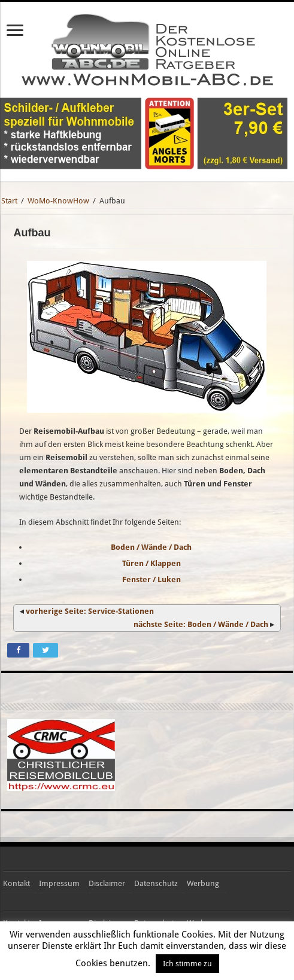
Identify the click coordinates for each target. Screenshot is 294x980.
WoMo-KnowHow (58, 201)
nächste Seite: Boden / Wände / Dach (201, 624)
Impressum (59, 883)
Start (9, 201)
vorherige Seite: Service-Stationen (90, 611)
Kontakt (16, 883)
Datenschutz (156, 883)
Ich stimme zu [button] (187, 964)
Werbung (203, 883)
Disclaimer (107, 883)
